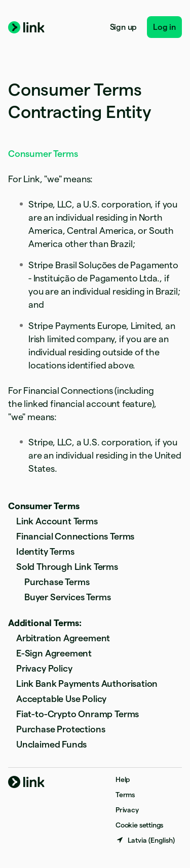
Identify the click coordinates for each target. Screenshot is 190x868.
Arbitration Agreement (63, 638)
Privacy (127, 810)
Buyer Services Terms (67, 597)
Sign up (124, 27)
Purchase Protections (61, 729)
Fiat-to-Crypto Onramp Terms (78, 714)
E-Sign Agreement (54, 653)
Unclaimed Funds (51, 744)
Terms (125, 795)
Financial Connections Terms (75, 536)
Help (123, 779)
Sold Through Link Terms (67, 567)
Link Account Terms (57, 521)
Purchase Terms (57, 582)
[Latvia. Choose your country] (145, 840)
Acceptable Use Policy (61, 699)
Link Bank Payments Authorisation (87, 684)
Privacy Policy (44, 668)
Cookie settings (139, 825)
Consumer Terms (44, 506)
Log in (164, 27)
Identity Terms (45, 551)
